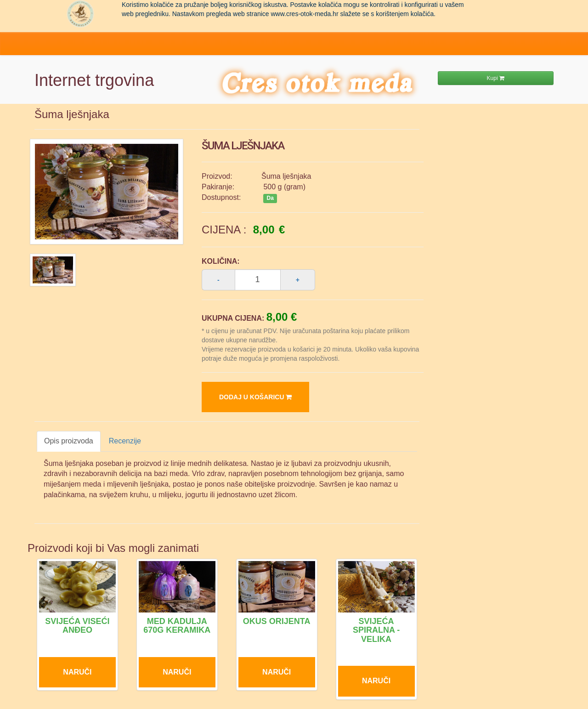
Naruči (77, 672)
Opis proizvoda (69, 441)
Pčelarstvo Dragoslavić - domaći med (80, 14)
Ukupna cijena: (233, 318)
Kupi (496, 78)
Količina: (221, 261)
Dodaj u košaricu (255, 397)
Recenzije (125, 441)
